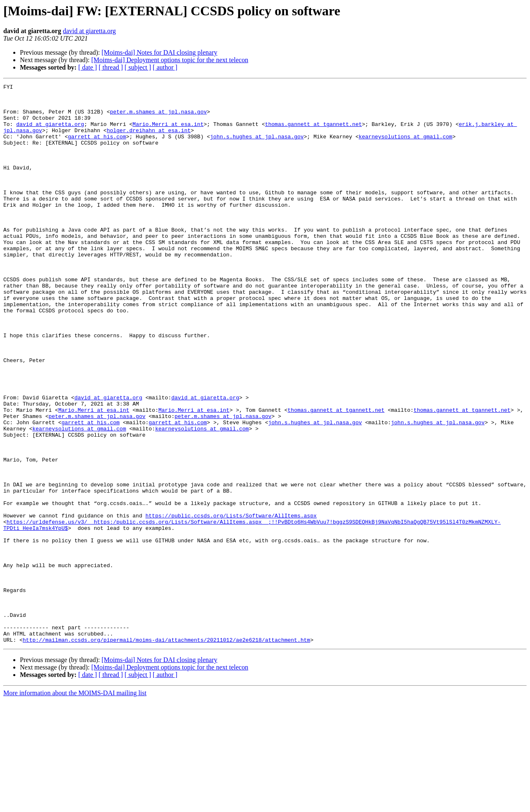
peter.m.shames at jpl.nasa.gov (158, 118)
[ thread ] (111, 67)
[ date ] (88, 67)
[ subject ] (138, 67)
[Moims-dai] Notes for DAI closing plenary (159, 52)
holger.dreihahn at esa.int (149, 140)
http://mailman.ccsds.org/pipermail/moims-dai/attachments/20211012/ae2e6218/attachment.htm (166, 752)
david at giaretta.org (89, 31)
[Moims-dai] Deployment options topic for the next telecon (170, 60)
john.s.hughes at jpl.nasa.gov (257, 147)
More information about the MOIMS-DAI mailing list (75, 805)
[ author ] (165, 67)
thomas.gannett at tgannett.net (313, 133)
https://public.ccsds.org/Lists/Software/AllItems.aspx (231, 602)
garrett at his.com (97, 147)
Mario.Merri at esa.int (168, 133)
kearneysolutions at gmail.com (405, 147)
